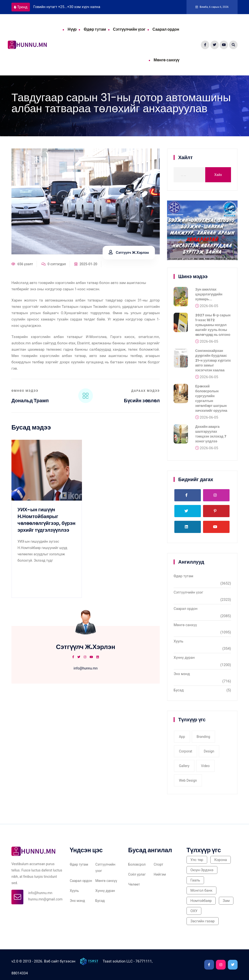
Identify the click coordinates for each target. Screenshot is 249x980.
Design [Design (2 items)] (209, 751)
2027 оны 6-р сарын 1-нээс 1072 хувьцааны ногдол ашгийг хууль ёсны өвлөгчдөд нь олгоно (213, 327)
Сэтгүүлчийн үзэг (129, 29)
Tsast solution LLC (118, 961)
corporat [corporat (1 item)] (186, 751)
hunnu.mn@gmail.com (45, 899)
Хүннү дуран (184, 658)
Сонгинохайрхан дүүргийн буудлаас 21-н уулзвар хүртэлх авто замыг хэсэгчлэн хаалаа (213, 362)
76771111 (144, 961)
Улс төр (197, 860)
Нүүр (72, 29)
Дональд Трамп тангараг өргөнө (31, 403)
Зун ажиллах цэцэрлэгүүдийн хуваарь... (209, 296)
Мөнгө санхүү (166, 60)
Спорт (158, 864)
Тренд (21, 7)
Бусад (179, 690)
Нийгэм (160, 874)
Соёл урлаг (137, 874)
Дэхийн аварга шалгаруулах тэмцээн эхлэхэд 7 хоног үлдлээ (211, 436)
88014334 (20, 973)
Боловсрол (137, 864)
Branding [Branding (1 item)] (203, 737)
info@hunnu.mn (86, 668)
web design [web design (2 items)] (188, 780)
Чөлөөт (134, 884)
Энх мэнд (182, 674)
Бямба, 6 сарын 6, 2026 (212, 7)
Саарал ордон (166, 29)
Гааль (195, 880)
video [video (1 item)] (205, 766)
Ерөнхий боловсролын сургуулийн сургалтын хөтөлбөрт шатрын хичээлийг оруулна (211, 400)
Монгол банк (201, 890)
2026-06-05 (207, 308)
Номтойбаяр (201, 901)
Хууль (178, 641)
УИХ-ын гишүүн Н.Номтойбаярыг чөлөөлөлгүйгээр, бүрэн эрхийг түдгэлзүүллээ (46, 520)
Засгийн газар (203, 921)
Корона (221, 860)
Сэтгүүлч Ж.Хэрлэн (129, 253)
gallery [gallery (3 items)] (184, 766)
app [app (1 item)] (182, 737)
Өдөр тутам (95, 29)
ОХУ (194, 911)
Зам (226, 901)
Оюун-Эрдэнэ (202, 870)
